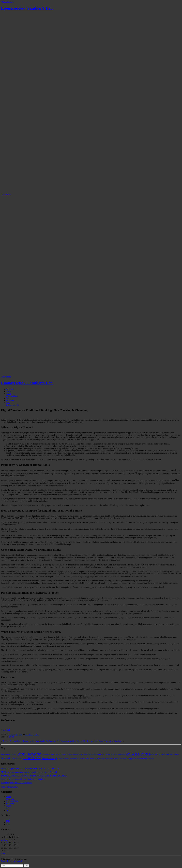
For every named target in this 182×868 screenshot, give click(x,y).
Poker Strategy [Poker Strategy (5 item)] (50, 758)
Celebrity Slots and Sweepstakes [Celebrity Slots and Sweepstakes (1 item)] (59, 755)
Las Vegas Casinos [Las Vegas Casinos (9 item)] (138, 754)
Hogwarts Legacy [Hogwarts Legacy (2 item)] (103, 754)
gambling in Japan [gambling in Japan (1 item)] (78, 755)
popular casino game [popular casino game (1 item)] (63, 759)
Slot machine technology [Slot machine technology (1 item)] (118, 759)
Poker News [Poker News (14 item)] (32, 758)
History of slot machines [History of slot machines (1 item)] (90, 755)
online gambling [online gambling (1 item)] (174, 755)
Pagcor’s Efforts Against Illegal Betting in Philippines (23, 779)
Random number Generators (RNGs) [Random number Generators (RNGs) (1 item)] (79, 759)
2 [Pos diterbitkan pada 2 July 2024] (4, 840)
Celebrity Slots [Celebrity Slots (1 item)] (46, 755)
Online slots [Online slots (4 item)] (7, 758)
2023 (8, 822)
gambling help (12, 396)
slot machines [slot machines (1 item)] (107, 759)
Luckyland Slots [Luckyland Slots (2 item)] (163, 754)
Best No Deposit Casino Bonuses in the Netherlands (24, 741)
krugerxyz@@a (16, 735)
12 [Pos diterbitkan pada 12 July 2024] (12, 842)
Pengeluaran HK (13, 405)
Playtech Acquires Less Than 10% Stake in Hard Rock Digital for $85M (30, 768)
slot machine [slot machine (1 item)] (99, 759)
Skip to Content (7, 2)
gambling (10, 389)
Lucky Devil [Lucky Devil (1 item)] (154, 755)
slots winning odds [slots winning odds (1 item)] (138, 759)
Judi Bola (10, 400)
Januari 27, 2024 (32, 735)
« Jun (3, 853)
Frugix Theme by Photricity (12, 861)
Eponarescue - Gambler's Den (27, 8)
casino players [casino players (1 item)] (12, 755)
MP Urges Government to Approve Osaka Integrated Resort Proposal (29, 772)
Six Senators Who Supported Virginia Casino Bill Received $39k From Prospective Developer (84, 741)
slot (7, 398)
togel (8, 403)
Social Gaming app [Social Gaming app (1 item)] (148, 759)
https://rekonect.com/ (10, 787)
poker (8, 394)
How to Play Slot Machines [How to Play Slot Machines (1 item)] (118, 755)
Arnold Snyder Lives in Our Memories (17, 783)
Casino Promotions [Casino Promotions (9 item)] (29, 754)
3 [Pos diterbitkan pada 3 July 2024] (7, 840)
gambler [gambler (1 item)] (70, 755)
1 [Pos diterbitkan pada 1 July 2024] (2, 840)
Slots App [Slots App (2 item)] (129, 758)
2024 (8, 820)
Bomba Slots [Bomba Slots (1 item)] (4, 755)
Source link (6, 730)
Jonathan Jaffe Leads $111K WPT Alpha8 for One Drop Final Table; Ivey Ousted (34, 776)
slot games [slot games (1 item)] (93, 759)
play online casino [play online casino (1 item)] (18, 759)
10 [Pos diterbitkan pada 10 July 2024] (7, 842)
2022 (8, 824)
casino (9, 391)
